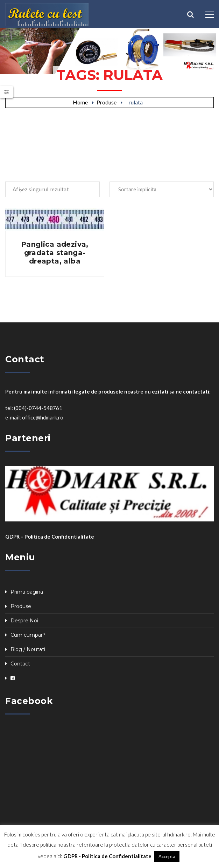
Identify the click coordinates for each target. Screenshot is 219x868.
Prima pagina (27, 592)
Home (80, 102)
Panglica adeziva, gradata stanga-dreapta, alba (55, 253)
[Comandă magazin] (162, 189)
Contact (20, 664)
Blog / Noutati (28, 649)
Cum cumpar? (28, 635)
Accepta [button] (167, 856)
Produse (107, 102)
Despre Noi (24, 621)
